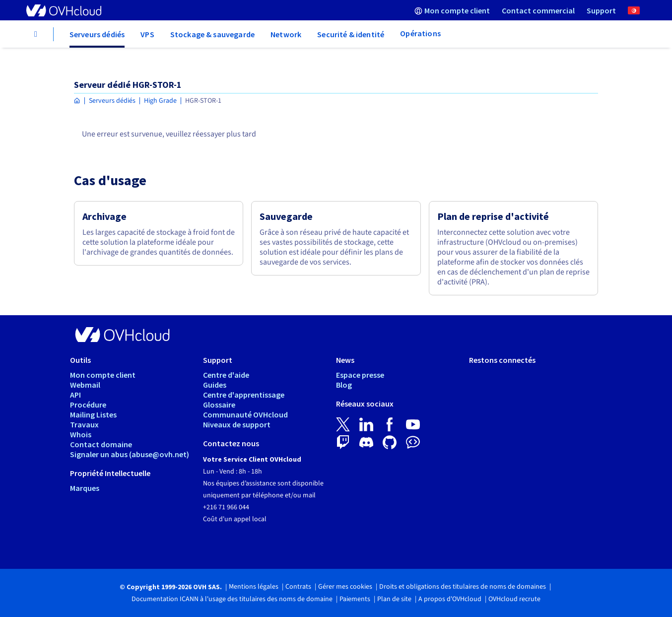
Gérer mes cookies (345, 587)
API (75, 395)
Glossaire (219, 405)
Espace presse (360, 375)
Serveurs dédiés (112, 101)
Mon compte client (103, 375)
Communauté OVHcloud (245, 414)
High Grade (160, 101)
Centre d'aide (226, 375)
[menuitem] (452, 10)
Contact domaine (101, 444)
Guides (215, 385)
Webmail (85, 385)
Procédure (88, 405)
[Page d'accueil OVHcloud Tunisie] (77, 101)
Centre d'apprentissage (244, 395)
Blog (344, 385)
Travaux (84, 424)
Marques (85, 488)
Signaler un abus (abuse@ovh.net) (130, 454)
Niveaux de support (237, 424)
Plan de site (394, 599)
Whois (81, 434)
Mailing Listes (93, 414)
